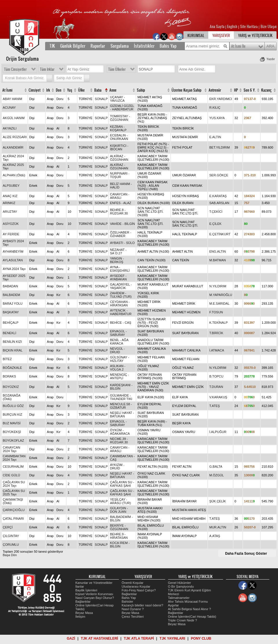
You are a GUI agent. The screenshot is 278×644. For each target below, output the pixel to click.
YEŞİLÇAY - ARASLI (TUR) (120, 501)
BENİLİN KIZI (12, 342)
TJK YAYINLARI (172, 639)
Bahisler (128, 602)
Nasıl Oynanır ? (133, 609)
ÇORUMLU (11, 545)
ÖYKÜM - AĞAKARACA (120, 432)
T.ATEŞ (214, 406)
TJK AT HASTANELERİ (99, 639)
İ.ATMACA (217, 350)
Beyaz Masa (84, 613)
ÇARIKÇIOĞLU (14, 510)
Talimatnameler (179, 598)
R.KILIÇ (215, 108)
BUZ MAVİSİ (12, 423)
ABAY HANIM (13, 99)
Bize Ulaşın (269, 27)
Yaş (70, 90)
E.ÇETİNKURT (220, 234)
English (232, 27)
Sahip (141, 90)
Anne (113, 90)
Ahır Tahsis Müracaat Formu (188, 602)
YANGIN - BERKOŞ (117, 260)
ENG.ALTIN (217, 251)
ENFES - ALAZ (120, 203)
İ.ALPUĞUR (218, 432)
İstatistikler (144, 46)
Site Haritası (249, 27)
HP (236, 90)
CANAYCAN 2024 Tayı (12, 449)
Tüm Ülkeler (117, 69)
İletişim (80, 617)
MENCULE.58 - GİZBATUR (121, 406)
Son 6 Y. (250, 90)
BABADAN (11, 286)
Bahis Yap (168, 46)
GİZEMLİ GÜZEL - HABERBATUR (122, 108)
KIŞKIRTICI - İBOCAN (119, 147)
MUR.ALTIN (218, 527)
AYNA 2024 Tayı (14, 269)
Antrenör (215, 90)
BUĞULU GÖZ (13, 406)
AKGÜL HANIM (14, 118)
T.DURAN (216, 387)
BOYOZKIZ (11, 387)
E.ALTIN (215, 137)
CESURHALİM (13, 467)
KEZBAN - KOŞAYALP (118, 128)
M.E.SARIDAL (219, 304)
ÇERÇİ (8, 527)
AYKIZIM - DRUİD (117, 467)
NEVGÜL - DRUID (117, 350)
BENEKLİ (10, 333)
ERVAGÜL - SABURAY (118, 333)
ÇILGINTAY (11, 536)
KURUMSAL (196, 36)
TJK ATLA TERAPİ (139, 639)
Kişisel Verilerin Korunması (94, 594)
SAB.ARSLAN (219, 203)
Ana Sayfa (218, 27)
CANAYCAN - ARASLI (120, 196)
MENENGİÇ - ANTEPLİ (119, 376)
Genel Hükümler (179, 583)
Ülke (81, 90)
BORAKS (10, 376)
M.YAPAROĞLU (221, 295)
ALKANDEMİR (13, 147)
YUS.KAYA (217, 118)
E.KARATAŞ (218, 196)
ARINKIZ (9, 203)
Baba (98, 90)
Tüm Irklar (47, 69)
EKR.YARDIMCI (221, 99)
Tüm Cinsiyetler (15, 69)
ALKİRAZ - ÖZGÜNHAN (119, 158)
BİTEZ (7, 359)
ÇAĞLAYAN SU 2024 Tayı (14, 484)
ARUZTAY (10, 212)
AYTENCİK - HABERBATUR (121, 312)
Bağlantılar (83, 602)
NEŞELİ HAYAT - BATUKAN (122, 414)
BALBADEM (12, 295)
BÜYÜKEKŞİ (12, 432)
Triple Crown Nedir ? (183, 620)
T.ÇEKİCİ (216, 212)
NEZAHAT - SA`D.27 (118, 251)
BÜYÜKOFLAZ (13, 441)
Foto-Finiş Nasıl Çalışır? (139, 590)
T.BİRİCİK (216, 333)
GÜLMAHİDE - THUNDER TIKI (121, 397)
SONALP (101, 99)
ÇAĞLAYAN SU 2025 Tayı (14, 493)
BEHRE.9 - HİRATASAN (119, 536)
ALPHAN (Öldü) (14, 175)
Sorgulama (120, 46)
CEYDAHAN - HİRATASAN (120, 304)
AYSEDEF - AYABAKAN (118, 277)
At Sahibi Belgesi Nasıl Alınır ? (190, 609)
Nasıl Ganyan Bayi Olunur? (95, 598)
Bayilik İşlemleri (86, 590)
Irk (48, 90)
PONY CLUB (201, 639)
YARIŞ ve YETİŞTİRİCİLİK (255, 36)
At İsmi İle (238, 46)
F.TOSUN (216, 312)
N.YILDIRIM (218, 286)
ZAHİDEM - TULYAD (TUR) (121, 295)
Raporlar (98, 46)
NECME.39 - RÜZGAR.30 (119, 441)
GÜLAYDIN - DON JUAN (119, 510)
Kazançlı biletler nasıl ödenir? (143, 605)
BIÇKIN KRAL (13, 350)
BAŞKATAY (11, 312)
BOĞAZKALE (13, 368)
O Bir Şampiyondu (181, 586)
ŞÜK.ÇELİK (217, 501)
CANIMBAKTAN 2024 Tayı (14, 458)
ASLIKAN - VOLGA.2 (118, 368)
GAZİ (71, 639)
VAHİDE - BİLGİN (122, 224)
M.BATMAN (217, 260)
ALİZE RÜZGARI (15, 137)
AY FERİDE (11, 234)
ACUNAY (9, 108)
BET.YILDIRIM (219, 147)
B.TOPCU (216, 376)
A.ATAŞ (215, 536)
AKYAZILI (10, 128)
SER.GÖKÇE (219, 175)
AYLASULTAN (13, 260)
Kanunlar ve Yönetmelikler (94, 583)
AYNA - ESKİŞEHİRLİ (120, 269)
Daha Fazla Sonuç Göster (246, 554)
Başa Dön (10, 555)
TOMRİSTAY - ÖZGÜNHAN (120, 118)
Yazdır (271, 59)
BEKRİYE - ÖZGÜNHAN (119, 527)
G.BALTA (216, 467)
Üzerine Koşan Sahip (186, 90)
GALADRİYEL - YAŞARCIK (121, 286)
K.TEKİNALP (218, 323)
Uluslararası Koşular (136, 586)
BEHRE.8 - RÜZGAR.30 (119, 212)
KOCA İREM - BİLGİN (120, 545)
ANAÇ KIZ (10, 196)
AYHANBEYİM (13, 251)
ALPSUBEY (11, 186)
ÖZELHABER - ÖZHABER (120, 234)
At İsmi (7, 90)
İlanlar (80, 586)
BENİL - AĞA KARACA (119, 342)
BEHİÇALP (11, 323)
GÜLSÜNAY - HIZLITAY (119, 359)
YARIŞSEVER (221, 36)
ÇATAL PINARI (13, 519)
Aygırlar (174, 605)
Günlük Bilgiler (73, 46)
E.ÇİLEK (215, 224)
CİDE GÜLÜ (12, 475)
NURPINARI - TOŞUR (120, 175)
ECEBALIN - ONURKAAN (119, 137)
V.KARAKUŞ (218, 397)
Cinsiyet (35, 90)
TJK (52, 46)
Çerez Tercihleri (133, 617)
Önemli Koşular (133, 583)
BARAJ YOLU (13, 304)
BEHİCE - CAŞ (120, 323)
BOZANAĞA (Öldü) (12, 397)
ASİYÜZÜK (11, 224)
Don (59, 90)
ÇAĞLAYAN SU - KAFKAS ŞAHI (122, 484)
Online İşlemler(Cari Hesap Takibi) (192, 617)
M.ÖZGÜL (216, 475)
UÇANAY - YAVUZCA (117, 99)
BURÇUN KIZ (13, 414)
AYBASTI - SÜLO (122, 243)
